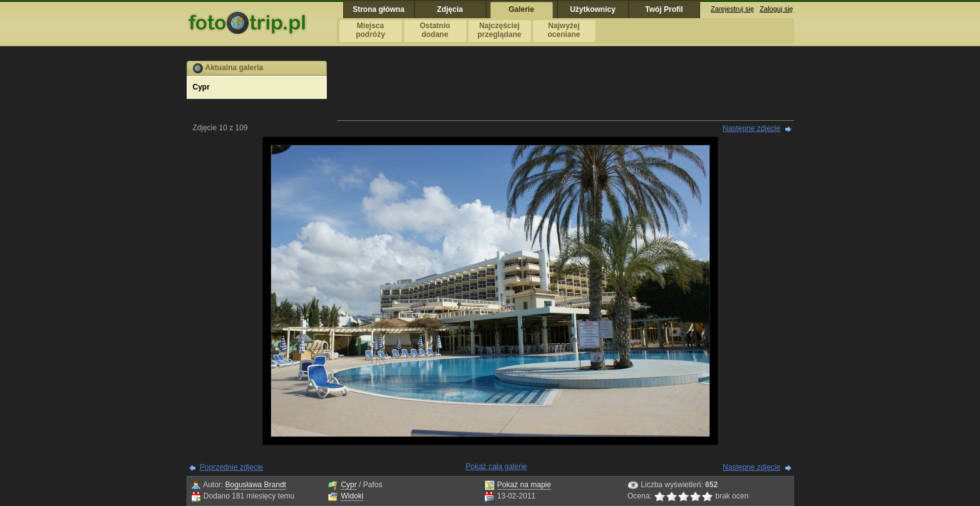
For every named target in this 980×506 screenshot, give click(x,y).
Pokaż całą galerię (496, 467)
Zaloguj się (776, 9)
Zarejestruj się (732, 9)
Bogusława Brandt (256, 485)
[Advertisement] (565, 89)
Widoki (352, 496)
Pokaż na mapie (524, 485)
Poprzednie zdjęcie (231, 467)
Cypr (348, 485)
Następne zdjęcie (751, 128)
